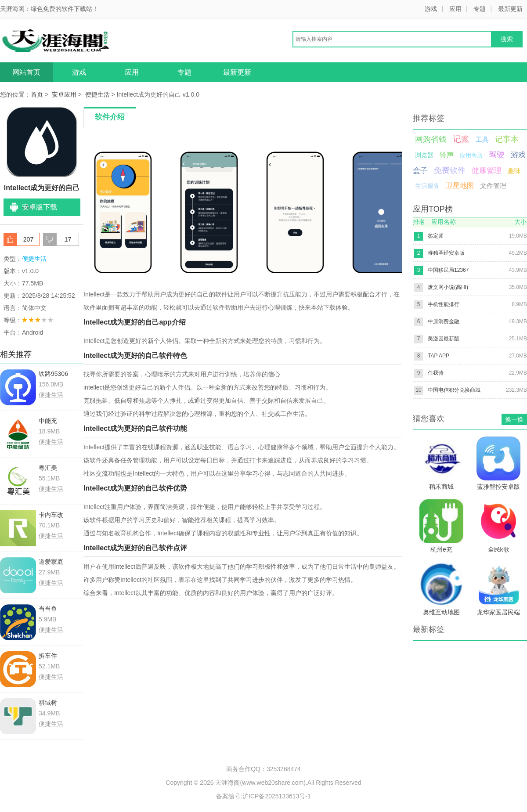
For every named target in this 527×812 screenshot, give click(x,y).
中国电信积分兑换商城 (454, 390)
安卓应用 (64, 94)
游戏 (431, 9)
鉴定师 (436, 236)
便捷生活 (97, 94)
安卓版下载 (40, 207)
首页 (37, 94)
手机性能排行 (444, 304)
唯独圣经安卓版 (446, 253)
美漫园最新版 (444, 339)
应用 (455, 9)
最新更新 (510, 9)
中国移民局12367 (448, 270)
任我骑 (436, 373)
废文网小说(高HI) (448, 287)
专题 (480, 9)
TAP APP (439, 356)
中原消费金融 (444, 321)
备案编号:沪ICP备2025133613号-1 (263, 796)
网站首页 (26, 72)
